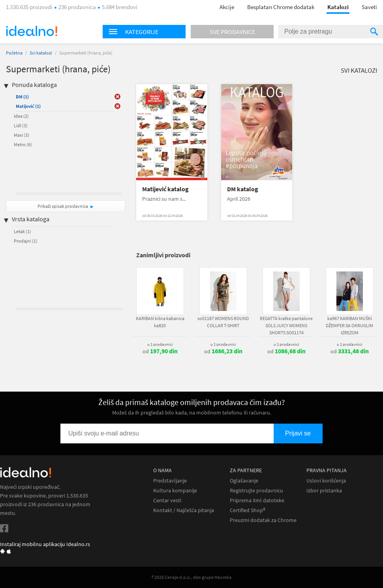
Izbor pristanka (324, 491)
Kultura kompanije (175, 491)
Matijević (28, 106)
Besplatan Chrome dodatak (281, 7)
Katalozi (338, 7)
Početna (14, 53)
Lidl (21, 125)
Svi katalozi (41, 53)
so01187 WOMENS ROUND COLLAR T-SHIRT (223, 322)
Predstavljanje (170, 481)
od (160, 351)
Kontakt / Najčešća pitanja (184, 510)
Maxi (22, 135)
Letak (23, 231)
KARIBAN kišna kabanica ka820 (160, 322)
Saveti (369, 7)
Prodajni (26, 241)
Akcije (227, 7)
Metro (23, 144)
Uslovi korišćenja (326, 481)
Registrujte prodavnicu (256, 491)
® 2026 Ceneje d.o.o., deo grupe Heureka (191, 577)
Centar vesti (167, 500)
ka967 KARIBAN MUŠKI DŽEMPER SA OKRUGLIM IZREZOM (349, 325)
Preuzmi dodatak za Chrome (263, 520)
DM (22, 97)
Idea (21, 116)
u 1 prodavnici (160, 344)
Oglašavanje (244, 481)
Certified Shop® (248, 510)
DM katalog (243, 189)
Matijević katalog (165, 189)
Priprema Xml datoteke (257, 500)
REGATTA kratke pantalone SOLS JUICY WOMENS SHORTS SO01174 (286, 325)
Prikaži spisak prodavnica (63, 206)
